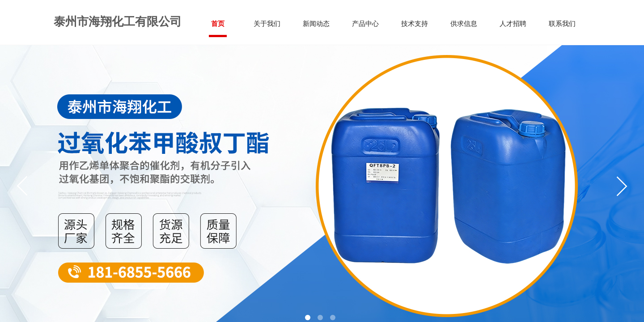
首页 (218, 24)
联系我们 (562, 24)
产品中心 (365, 24)
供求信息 (464, 24)
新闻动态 (316, 24)
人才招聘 (513, 24)
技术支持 (415, 24)
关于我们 (267, 24)
